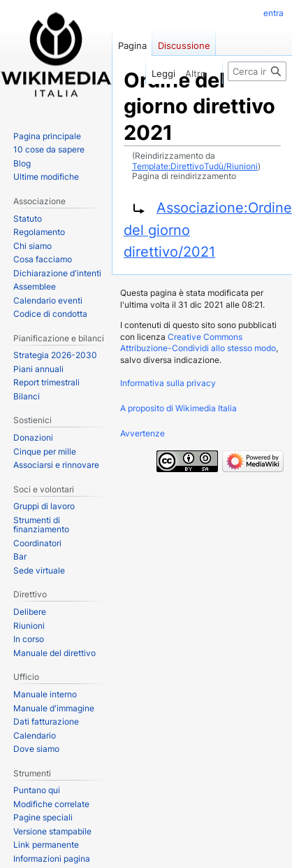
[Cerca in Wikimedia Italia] (257, 71)
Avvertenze (143, 433)
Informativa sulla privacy (168, 383)
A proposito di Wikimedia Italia (178, 408)
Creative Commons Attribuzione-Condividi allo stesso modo (198, 343)
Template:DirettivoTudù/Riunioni (195, 166)
